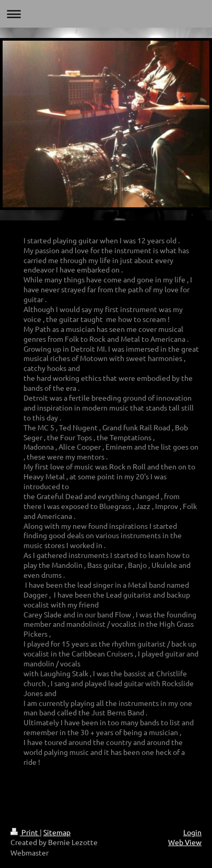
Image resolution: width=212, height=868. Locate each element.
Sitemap (57, 832)
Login (192, 832)
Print (25, 832)
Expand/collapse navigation (106, 14)
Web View (185, 842)
